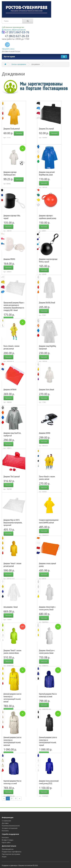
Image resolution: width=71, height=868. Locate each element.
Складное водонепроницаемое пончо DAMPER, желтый (49, 521)
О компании (6, 821)
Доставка (5, 823)
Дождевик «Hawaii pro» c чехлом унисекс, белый (47, 652)
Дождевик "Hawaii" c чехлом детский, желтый (12, 565)
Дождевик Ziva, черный (46, 129)
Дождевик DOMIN (45, 433)
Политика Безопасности (11, 826)
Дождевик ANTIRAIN (10, 390)
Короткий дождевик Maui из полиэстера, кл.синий (48, 695)
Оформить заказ (8, 46)
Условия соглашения (10, 828)
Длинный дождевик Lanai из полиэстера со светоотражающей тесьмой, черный (48, 741)
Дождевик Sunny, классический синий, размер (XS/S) (49, 782)
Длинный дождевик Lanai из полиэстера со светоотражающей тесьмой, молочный (12, 741)
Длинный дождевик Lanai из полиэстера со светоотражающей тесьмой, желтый (12, 698)
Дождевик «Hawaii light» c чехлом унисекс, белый (47, 608)
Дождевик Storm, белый (47, 390)
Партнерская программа (11, 854)
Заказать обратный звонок (14, 30)
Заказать (19, 133)
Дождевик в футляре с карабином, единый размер (48, 217)
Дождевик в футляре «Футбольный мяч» (10, 173)
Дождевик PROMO (9, 259)
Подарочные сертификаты (12, 852)
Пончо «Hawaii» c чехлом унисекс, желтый (47, 478)
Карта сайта (6, 842)
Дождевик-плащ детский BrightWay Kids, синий (47, 173)
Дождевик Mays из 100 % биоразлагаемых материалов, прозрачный (13, 523)
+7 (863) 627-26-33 (17, 36)
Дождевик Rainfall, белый (47, 303)
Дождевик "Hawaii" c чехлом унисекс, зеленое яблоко (12, 652)
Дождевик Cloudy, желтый (12, 129)
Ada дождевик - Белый (11, 607)
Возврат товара (8, 840)
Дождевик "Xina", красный (12, 476)
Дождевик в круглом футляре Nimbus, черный (48, 260)
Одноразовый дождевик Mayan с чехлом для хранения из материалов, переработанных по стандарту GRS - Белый (14, 306)
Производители (8, 849)
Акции (4, 857)
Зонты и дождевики (19, 64)
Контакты (5, 831)
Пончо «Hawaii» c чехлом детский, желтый (11, 347)
